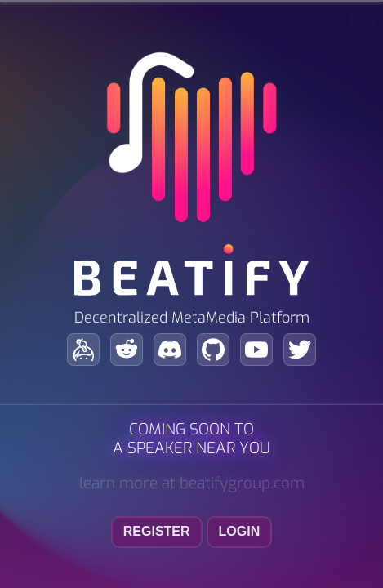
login (240, 531)
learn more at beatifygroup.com (192, 483)
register (157, 531)
